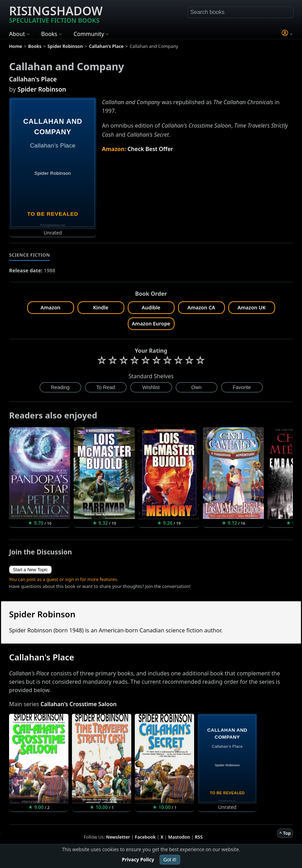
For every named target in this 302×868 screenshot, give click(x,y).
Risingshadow (56, 14)
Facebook (145, 837)
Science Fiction (30, 255)
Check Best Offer (150, 149)
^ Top (285, 833)
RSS (199, 837)
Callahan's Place (33, 79)
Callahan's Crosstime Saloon (79, 704)
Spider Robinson (42, 89)
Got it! (170, 860)
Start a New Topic (30, 570)
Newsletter (118, 837)
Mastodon (179, 837)
